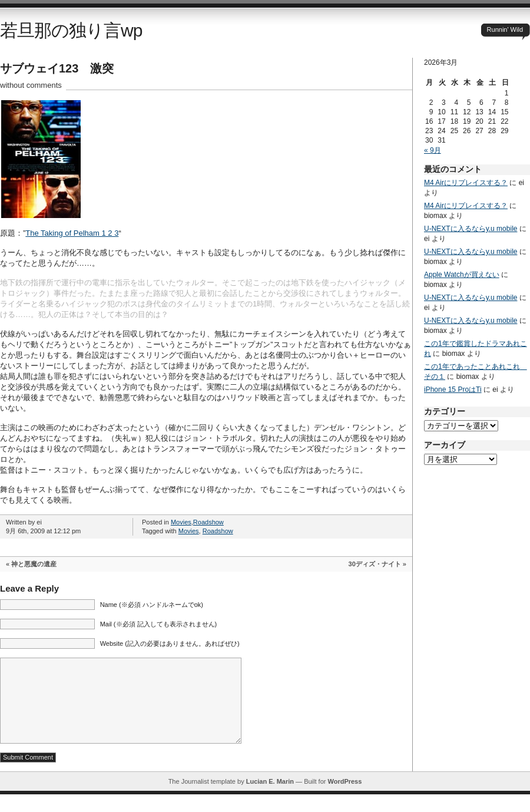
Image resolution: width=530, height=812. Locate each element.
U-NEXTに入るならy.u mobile (471, 229)
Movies (181, 522)
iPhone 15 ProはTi (453, 390)
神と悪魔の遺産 (34, 564)
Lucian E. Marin (270, 799)
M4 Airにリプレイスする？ (466, 183)
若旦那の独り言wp (71, 30)
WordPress (344, 799)
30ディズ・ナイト (375, 564)
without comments (31, 85)
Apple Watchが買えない (462, 275)
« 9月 (433, 150)
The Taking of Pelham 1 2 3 (72, 233)
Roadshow (208, 522)
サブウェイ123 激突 (57, 68)
